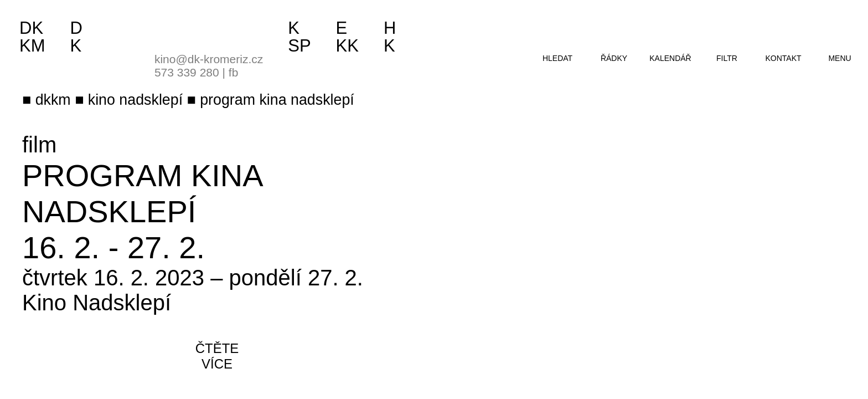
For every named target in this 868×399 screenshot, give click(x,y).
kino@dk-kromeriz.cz (209, 59)
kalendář (670, 58)
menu (839, 58)
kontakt (783, 58)
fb (234, 72)
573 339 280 (187, 72)
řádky (614, 58)
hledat (557, 58)
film (39, 145)
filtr (727, 58)
